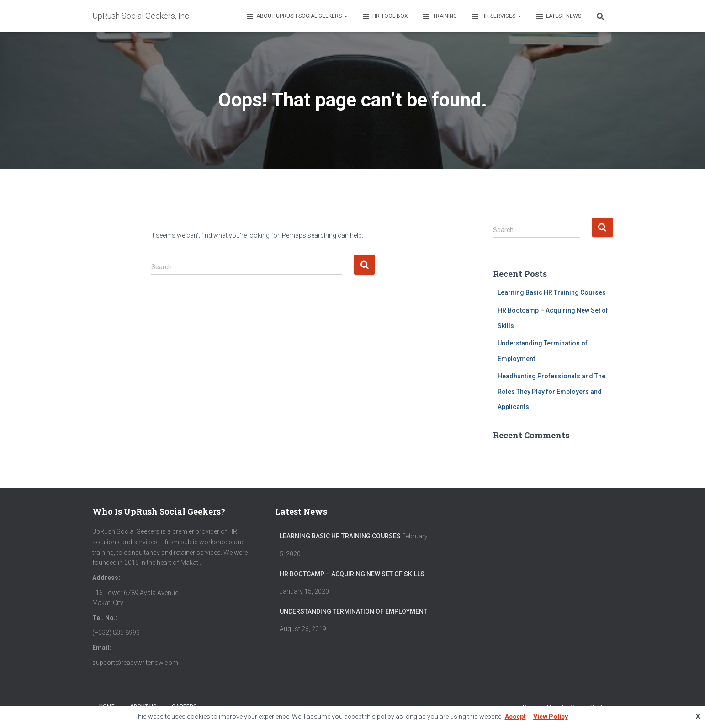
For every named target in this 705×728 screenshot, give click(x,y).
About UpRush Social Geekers (297, 16)
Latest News (558, 16)
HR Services (496, 16)
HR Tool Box (385, 16)
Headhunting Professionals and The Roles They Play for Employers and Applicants (551, 391)
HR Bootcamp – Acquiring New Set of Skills (352, 574)
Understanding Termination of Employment (353, 611)
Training (439, 16)
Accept (515, 717)
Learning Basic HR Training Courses (552, 292)
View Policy (551, 717)
